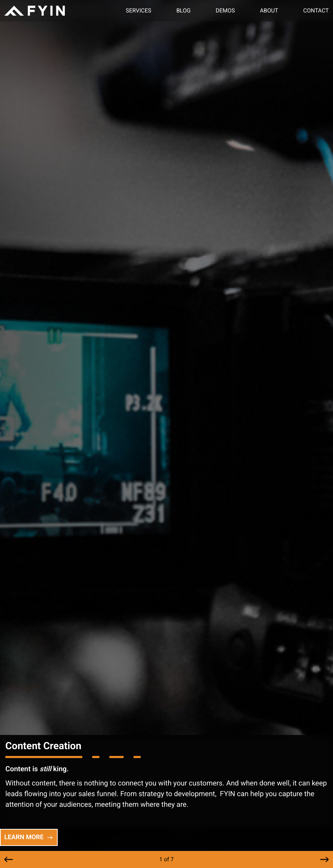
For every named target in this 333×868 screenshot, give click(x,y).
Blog (183, 10)
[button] (9, 859)
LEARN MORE (29, 837)
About (269, 10)
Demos (225, 10)
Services (139, 10)
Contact (316, 10)
